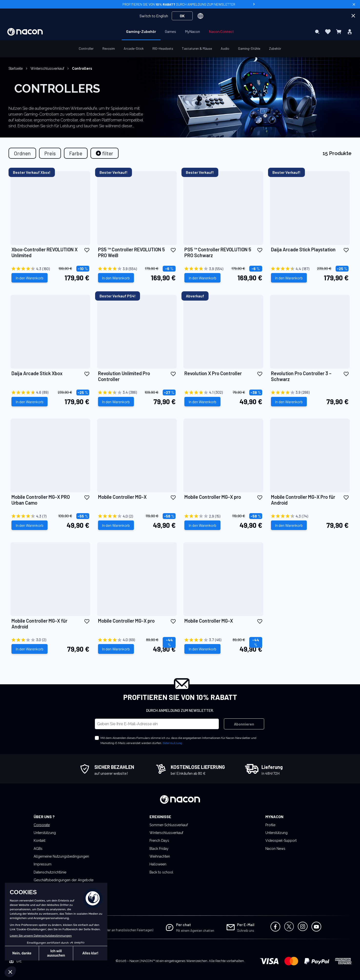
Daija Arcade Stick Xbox (37, 373)
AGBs (38, 849)
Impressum (43, 864)
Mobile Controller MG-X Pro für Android (303, 500)
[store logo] (25, 32)
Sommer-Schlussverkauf (169, 825)
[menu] (180, 32)
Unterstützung (45, 833)
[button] (87, 250)
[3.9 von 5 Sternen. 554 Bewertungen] (137, 269)
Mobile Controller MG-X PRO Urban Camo (41, 500)
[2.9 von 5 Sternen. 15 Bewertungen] (223, 516)
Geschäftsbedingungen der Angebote (64, 880)
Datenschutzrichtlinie (50, 872)
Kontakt (40, 841)
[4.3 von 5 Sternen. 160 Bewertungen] (50, 269)
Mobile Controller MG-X (122, 497)
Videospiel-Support (281, 841)
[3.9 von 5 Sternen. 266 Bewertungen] (310, 392)
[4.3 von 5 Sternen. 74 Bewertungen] (310, 516)
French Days (159, 841)
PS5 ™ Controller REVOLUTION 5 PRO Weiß (131, 252)
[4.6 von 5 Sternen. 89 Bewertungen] (50, 392)
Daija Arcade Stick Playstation (303, 249)
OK (182, 16)
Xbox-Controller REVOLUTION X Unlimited (45, 252)
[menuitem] (141, 31)
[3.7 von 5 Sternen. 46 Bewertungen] (223, 640)
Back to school (161, 872)
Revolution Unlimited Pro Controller (124, 376)
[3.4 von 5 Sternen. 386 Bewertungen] (137, 392)
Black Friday (159, 849)
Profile (270, 825)
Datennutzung (172, 743)
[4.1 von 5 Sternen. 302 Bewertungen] (223, 392)
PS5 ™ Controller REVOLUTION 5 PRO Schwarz (218, 252)
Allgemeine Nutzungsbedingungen (61, 856)
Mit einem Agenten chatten (195, 930)
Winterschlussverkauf (48, 69)
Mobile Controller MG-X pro (213, 497)
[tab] (105, 153)
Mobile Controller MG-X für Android (39, 624)
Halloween (158, 864)
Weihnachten (160, 856)
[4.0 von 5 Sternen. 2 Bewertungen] (137, 516)
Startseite (16, 69)
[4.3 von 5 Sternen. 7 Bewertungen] (50, 516)
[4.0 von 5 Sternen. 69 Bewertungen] (137, 640)
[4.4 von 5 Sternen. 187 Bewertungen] (310, 269)
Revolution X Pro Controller (213, 373)
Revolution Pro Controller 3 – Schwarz (301, 376)
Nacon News (275, 849)
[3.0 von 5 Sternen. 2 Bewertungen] (50, 640)
